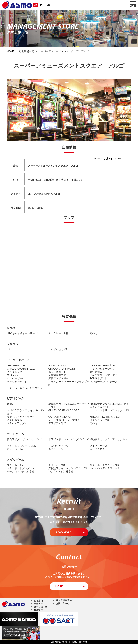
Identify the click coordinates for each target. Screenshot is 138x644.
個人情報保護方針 (65, 600)
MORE (59, 586)
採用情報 (38, 610)
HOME (11, 51)
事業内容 (38, 604)
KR (48, 5)
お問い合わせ (63, 603)
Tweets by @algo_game (107, 159)
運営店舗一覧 (26, 51)
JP (36, 5)
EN (42, 5)
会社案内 (38, 601)
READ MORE (63, 532)
